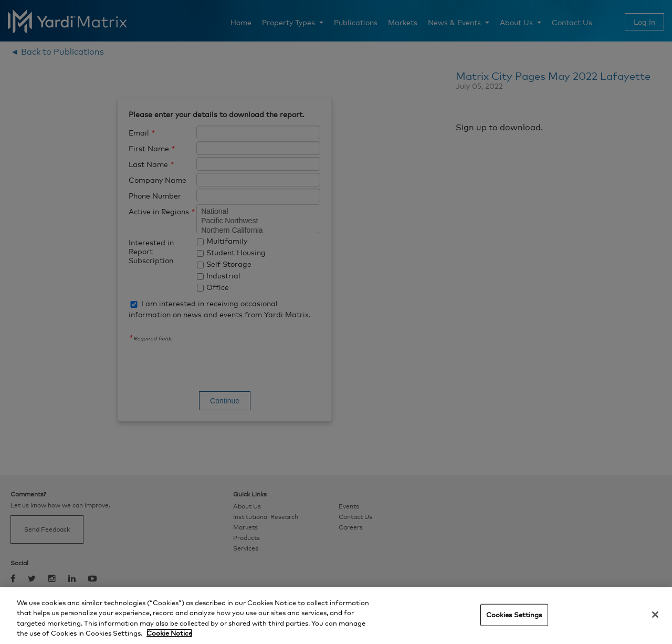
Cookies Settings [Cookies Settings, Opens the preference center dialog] (514, 615)
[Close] (655, 615)
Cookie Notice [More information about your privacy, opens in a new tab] (169, 633)
